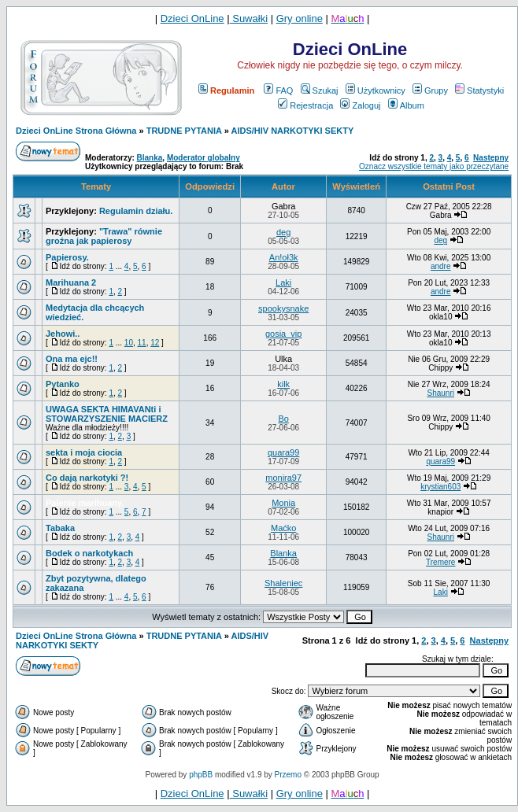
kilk (283, 384)
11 (142, 343)
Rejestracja (305, 105)
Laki (283, 282)
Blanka (150, 158)
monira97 (283, 478)
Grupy (430, 90)
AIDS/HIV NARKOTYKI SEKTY (292, 131)
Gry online (300, 18)
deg (283, 232)
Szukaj (320, 90)
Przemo (288, 775)
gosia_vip (283, 334)
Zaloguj (360, 105)
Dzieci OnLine (192, 18)
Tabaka (60, 528)
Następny (491, 158)
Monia (283, 503)
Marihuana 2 (71, 282)
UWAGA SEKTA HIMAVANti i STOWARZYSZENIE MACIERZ (107, 414)
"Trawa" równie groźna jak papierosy (104, 236)
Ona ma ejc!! (72, 359)
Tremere (440, 562)
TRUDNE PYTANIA (184, 131)
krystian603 (440, 487)
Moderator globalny (203, 158)
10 (129, 343)
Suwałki (249, 18)
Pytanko (63, 384)
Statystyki (479, 90)
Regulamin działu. (136, 211)
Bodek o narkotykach (89, 553)
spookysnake (283, 308)
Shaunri (441, 393)
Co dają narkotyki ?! (87, 478)
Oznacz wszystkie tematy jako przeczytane (434, 166)
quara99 (283, 452)
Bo (283, 419)
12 (155, 343)
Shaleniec (283, 583)
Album (406, 105)
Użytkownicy (376, 90)
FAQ (278, 90)
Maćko (283, 528)
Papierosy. (67, 257)
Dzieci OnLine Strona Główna (76, 131)
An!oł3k (284, 257)
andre (441, 266)
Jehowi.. (63, 334)
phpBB (201, 775)
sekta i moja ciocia (84, 452)
